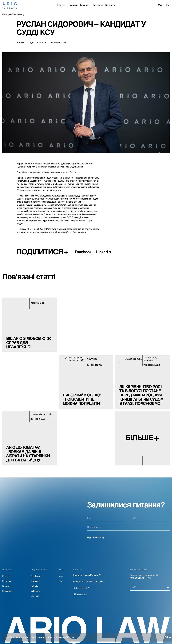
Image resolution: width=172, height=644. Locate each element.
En (167, 5)
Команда (85, 5)
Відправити (96, 538)
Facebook (83, 252)
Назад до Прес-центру (13, 15)
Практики (73, 5)
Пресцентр (97, 5)
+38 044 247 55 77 (82, 588)
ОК (168, 637)
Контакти (110, 5)
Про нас (61, 5)
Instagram (35, 591)
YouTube (35, 596)
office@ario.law (80, 595)
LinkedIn (103, 252)
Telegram (35, 581)
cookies (32, 637)
